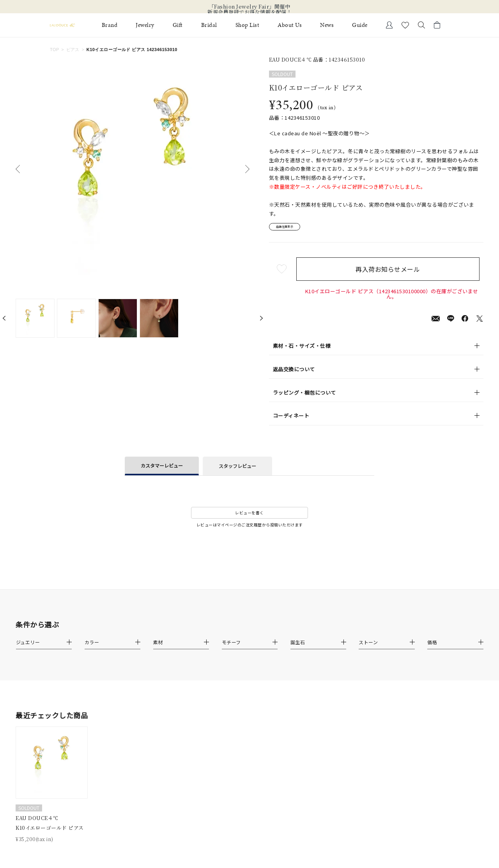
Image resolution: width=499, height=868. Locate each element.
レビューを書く (249, 516)
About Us (290, 25)
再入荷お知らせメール (392, 272)
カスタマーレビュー (162, 468)
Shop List (248, 25)
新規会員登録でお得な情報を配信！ (249, 12)
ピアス (73, 50)
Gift (178, 25)
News (327, 25)
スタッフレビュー (237, 469)
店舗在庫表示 (291, 228)
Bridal (209, 25)
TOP (55, 50)
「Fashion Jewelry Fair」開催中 (250, 7)
